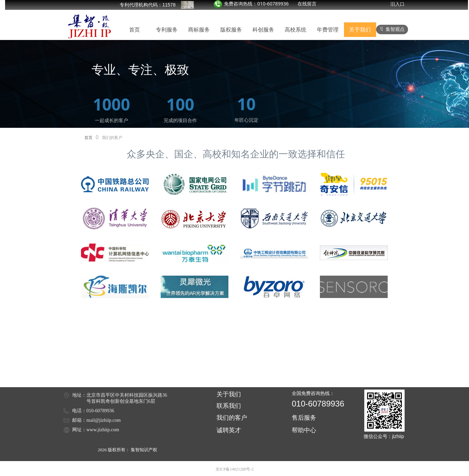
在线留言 (307, 4)
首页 (88, 138)
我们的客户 (112, 138)
